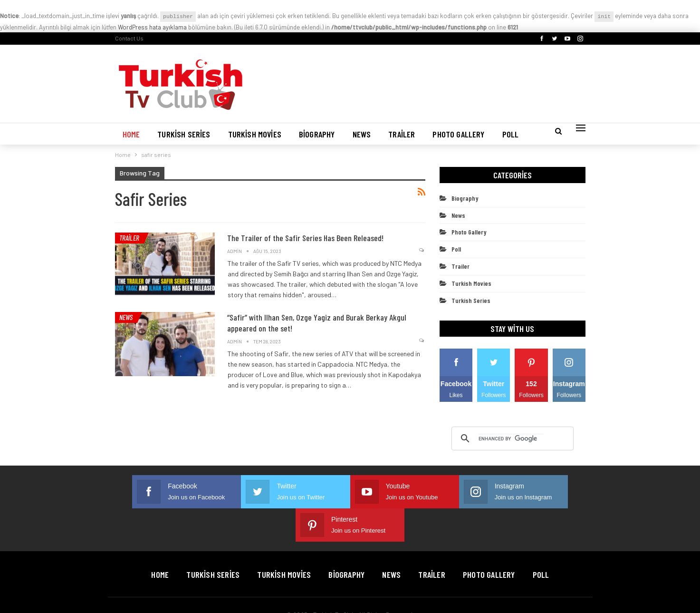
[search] (511, 438)
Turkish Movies (255, 134)
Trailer (402, 134)
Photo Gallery (458, 134)
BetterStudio (567, 592)
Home (131, 134)
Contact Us (129, 38)
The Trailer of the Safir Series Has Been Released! (305, 238)
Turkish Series (184, 134)
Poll (511, 134)
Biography (317, 134)
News (362, 134)
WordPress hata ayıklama (152, 27)
